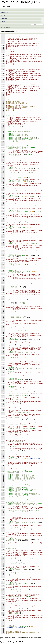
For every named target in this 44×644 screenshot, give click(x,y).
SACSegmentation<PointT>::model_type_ (23, 475)
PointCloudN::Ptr (35, 495)
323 (3, 494)
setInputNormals (14, 523)
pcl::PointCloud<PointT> (29, 138)
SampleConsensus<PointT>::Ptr (14, 146)
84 (3, 155)
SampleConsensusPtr (19, 145)
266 (3, 412)
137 (3, 227)
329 (3, 503)
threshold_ (39, 205)
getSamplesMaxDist (15, 328)
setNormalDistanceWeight (17, 540)
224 (3, 353)
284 (3, 441)
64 (3, 128)
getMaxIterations (15, 227)
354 (3, 540)
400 (3, 608)
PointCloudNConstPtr (19, 496)
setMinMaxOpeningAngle (16, 559)
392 (3, 596)
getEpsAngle (13, 358)
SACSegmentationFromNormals (19, 471)
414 (3, 626)
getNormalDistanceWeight (17, 547)
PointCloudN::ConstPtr (12, 497)
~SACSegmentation (15, 160)
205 (3, 328)
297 (3, 458)
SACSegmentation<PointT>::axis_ (22, 480)
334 (3, 511)
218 (3, 345)
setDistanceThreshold (16, 205)
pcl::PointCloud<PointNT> (30, 494)
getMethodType (14, 196)
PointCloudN (17, 494)
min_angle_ (14, 562)
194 (3, 313)
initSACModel (13, 379)
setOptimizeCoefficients (17, 265)
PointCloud (16, 138)
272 (3, 424)
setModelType (13, 169)
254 (3, 395)
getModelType (13, 173)
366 (3, 559)
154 (3, 255)
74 (3, 139)
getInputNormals (14, 529)
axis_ (35, 340)
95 (3, 169)
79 (3, 147)
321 (3, 490)
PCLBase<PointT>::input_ (20, 134)
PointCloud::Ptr (34, 139)
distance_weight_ (11, 541)
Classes (22, 22)
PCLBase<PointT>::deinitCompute (22, 131)
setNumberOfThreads (15, 255)
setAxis (12, 340)
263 (3, 408)
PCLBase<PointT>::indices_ (21, 135)
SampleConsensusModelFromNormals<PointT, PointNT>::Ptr (22, 504)
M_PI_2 (23, 613)
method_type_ (32, 190)
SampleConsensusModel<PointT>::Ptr (16, 148)
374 (3, 570)
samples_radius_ (15, 316)
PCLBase (29, 128)
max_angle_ (14, 563)
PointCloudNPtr (18, 495)
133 (3, 221)
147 (3, 243)
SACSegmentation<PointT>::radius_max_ (23, 478)
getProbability (14, 243)
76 (3, 142)
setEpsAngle (13, 353)
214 (3, 340)
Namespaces (22, 19)
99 (3, 173)
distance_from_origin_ (12, 585)
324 (3, 495)
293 (3, 454)
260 (3, 404)
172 (3, 283)
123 (3, 205)
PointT (24, 512)
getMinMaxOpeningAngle (16, 570)
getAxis (12, 345)
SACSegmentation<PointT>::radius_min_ (23, 477)
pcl (2, 27)
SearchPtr (16, 142)
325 (3, 496)
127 (3, 211)
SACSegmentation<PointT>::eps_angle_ (23, 479)
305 (3, 471)
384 (3, 583)
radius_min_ (14, 286)
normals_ (9, 524)
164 (3, 271)
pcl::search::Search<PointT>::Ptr (16, 143)
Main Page (4, 10)
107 (3, 181)
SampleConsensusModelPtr (20, 147)
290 (3, 451)
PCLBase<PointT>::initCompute (21, 130)
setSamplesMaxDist (15, 313)
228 (3, 358)
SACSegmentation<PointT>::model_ (22, 474)
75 (3, 140)
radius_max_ (14, 287)
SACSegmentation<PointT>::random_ (22, 481)
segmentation (7, 27)
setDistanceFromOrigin (16, 583)
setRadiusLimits (14, 283)
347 (3, 529)
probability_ (37, 237)
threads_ (8, 256)
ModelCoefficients (35, 369)
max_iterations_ (10, 222)
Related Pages (5, 13)
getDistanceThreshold (16, 211)
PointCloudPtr (17, 139)
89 (3, 160)
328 (3, 501)
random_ (13, 156)
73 (3, 138)
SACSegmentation (15, 128)
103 (3, 177)
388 (3, 590)
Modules (3, 16)
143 (3, 237)
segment (12, 369)
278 (3, 433)
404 (3, 613)
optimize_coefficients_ (13, 266)
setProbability (14, 237)
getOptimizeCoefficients (17, 271)
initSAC (12, 388)
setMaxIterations (15, 221)
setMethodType (14, 190)
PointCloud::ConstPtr (12, 141)
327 (3, 499)
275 (3, 428)
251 (3, 391)
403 (3, 612)
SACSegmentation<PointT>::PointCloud (17, 488)
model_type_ (30, 169)
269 (3, 418)
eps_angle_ (29, 353)
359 (3, 547)
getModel (12, 181)
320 (3, 489)
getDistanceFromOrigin (16, 590)
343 (3, 523)
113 (3, 190)
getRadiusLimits (14, 299)
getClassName (13, 458)
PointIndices (19, 369)
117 (3, 196)
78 (3, 145)
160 (3, 265)
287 (3, 447)
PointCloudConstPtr (19, 140)
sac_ (29, 177)
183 (3, 299)
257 (3, 400)
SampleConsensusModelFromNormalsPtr (24, 503)
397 (3, 604)
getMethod (12, 177)
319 (3, 487)
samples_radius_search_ (18, 317)
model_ (29, 181)
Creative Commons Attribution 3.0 (9, 639)
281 (3, 437)
